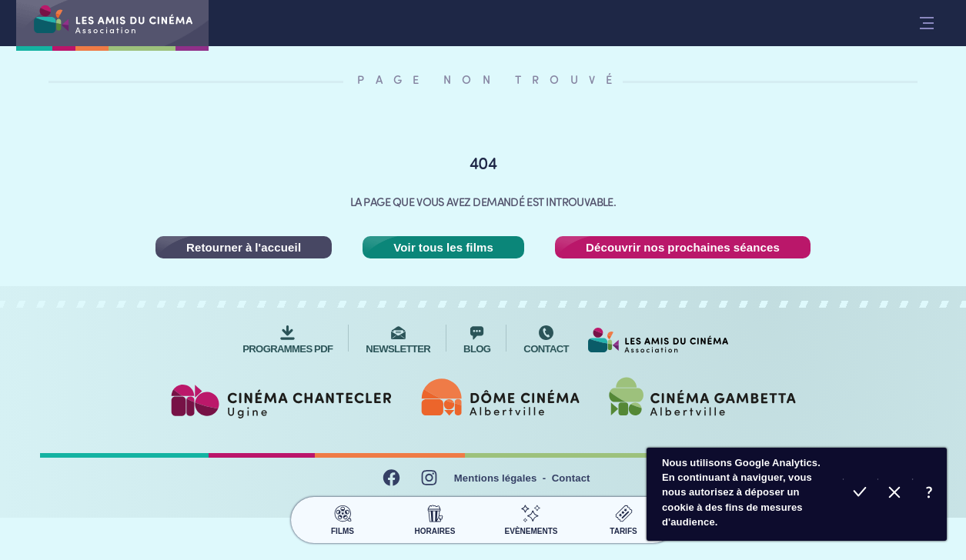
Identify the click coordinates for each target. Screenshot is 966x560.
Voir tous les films (443, 247)
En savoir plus (929, 494)
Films (343, 518)
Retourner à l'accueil (244, 247)
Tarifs (624, 518)
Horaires (435, 518)
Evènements (531, 518)
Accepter (860, 494)
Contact (571, 478)
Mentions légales (496, 478)
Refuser (895, 494)
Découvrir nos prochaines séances (683, 247)
